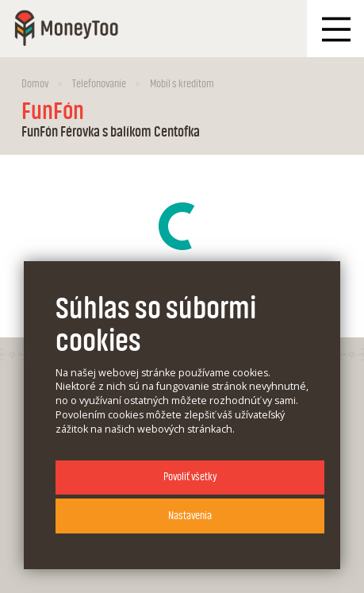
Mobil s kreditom (182, 84)
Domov (35, 84)
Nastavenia (190, 516)
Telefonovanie (99, 84)
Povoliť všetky (190, 477)
